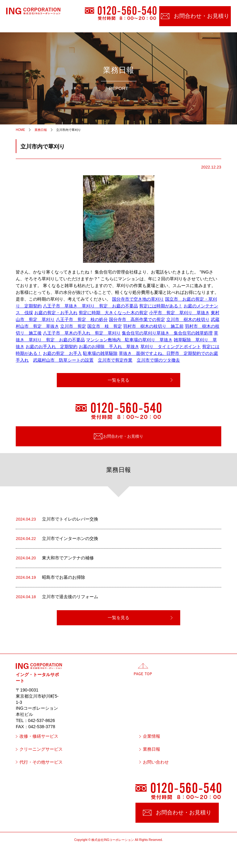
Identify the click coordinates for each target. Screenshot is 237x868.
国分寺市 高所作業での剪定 (137, 319)
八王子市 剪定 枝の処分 (82, 319)
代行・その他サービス (41, 762)
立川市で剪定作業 (115, 360)
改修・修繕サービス (39, 736)
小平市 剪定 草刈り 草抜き (179, 313)
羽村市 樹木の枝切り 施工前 (153, 326)
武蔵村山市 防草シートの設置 (63, 360)
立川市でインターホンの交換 (57, 539)
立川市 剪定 (73, 326)
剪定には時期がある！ (161, 306)
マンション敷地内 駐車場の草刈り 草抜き (129, 340)
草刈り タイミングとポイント (171, 347)
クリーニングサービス (41, 749)
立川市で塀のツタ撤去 (158, 360)
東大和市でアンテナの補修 (55, 558)
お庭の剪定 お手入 (62, 353)
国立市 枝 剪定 (105, 326)
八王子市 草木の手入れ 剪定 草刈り (82, 333)
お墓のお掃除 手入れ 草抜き (109, 347)
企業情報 (152, 736)
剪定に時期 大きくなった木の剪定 (113, 313)
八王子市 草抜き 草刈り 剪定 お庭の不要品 (90, 306)
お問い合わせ (156, 762)
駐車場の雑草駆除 (100, 353)
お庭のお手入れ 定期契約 (52, 347)
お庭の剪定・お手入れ (56, 313)
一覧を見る (118, 380)
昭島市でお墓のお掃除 (50, 578)
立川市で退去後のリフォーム (57, 597)
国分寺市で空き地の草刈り (138, 299)
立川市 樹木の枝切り (188, 319)
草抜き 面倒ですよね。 (143, 353)
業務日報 (152, 749)
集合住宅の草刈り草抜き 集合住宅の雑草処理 (167, 333)
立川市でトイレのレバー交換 (57, 519)
